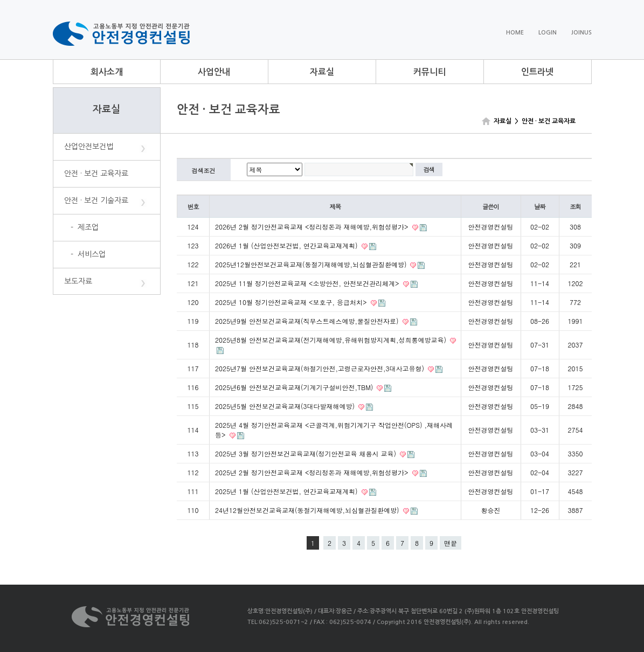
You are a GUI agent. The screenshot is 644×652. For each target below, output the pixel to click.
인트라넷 (537, 72)
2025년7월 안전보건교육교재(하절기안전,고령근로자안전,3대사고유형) (321, 368)
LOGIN (548, 33)
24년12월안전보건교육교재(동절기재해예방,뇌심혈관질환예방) (308, 510)
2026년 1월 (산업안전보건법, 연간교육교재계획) (288, 245)
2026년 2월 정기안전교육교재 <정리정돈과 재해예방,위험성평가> (313, 227)
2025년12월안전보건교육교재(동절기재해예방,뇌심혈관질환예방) (312, 264)
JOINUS (581, 33)
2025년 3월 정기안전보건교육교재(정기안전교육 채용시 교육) (307, 453)
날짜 (540, 206)
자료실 (322, 72)
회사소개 (107, 72)
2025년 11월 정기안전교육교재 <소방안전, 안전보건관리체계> (308, 283)
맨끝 (451, 543)
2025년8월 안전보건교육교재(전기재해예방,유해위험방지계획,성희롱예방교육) (332, 340)
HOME (515, 33)
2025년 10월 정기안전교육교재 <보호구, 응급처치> (292, 302)
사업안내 (214, 72)
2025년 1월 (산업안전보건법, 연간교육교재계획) (288, 491)
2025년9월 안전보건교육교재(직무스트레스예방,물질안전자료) (308, 321)
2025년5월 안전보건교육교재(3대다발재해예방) (286, 406)
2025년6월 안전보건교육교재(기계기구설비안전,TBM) (295, 387)
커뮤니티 (430, 72)
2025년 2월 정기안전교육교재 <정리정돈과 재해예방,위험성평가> (313, 472)
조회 (575, 206)
